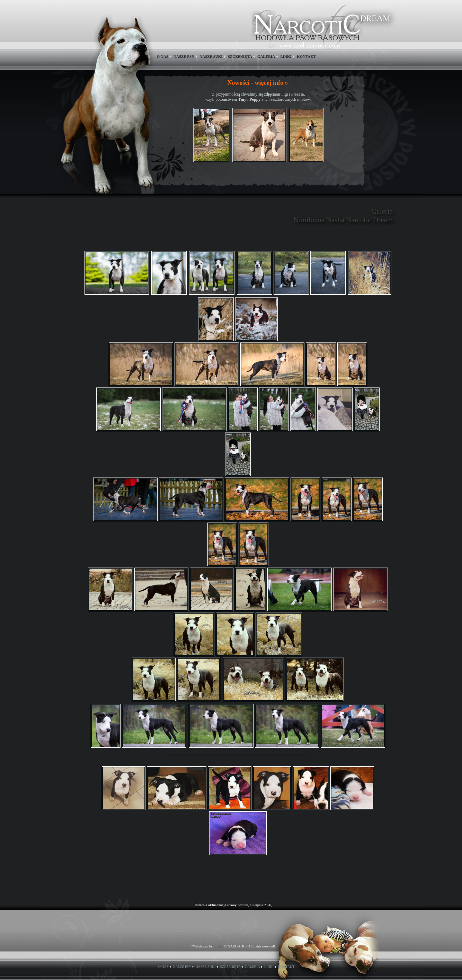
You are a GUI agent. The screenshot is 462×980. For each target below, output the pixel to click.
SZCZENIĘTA (240, 56)
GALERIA (266, 56)
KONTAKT (306, 56)
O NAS (163, 56)
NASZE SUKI (211, 56)
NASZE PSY (184, 56)
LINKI (286, 56)
